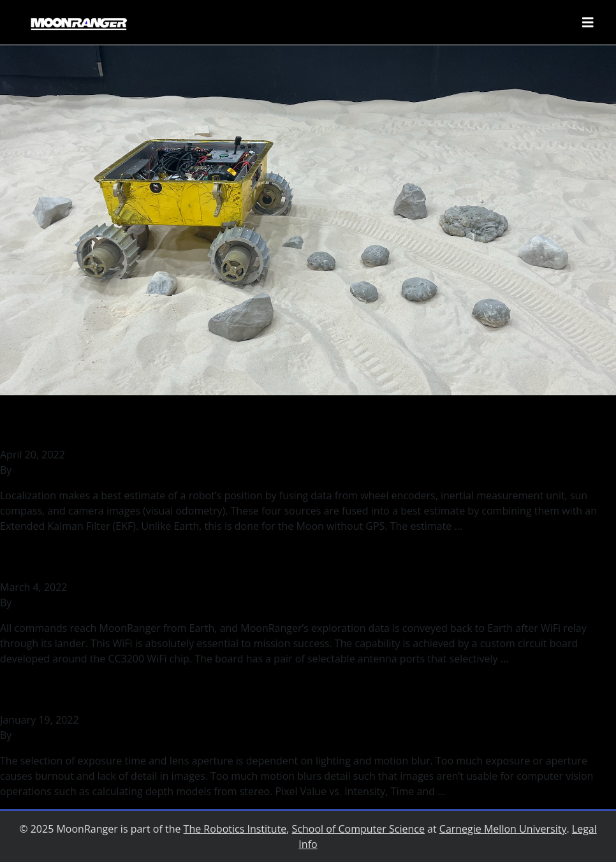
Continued (490, 526)
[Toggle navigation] (588, 22)
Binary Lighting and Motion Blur (139, 691)
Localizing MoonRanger (108, 426)
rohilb (29, 470)
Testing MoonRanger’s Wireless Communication (221, 559)
